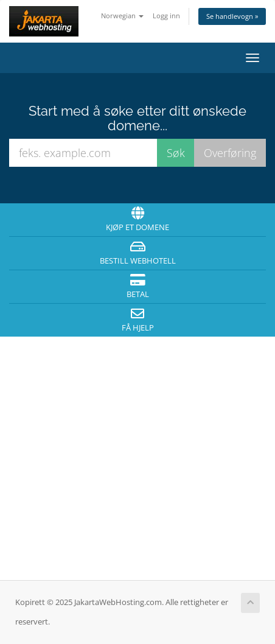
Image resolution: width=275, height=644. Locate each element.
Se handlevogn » (232, 16)
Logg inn (166, 16)
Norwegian (122, 16)
